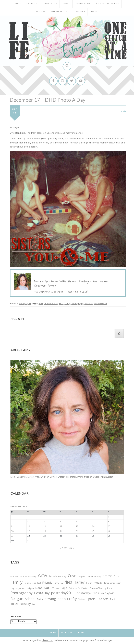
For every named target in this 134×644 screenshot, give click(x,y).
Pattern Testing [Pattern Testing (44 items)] (98, 589)
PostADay (89, 304)
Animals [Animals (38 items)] (53, 577)
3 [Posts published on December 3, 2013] (28, 522)
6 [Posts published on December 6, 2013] (76, 522)
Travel (94, 12)
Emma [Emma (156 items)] (107, 576)
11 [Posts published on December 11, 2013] (45, 527)
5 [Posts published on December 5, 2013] (60, 522)
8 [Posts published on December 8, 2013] (109, 522)
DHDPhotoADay (51, 304)
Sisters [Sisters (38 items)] (82, 600)
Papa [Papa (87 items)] (64, 588)
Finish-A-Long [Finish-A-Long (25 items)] (30, 583)
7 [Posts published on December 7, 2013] (93, 522)
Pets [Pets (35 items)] (109, 589)
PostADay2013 (100, 304)
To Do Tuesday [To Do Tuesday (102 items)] (21, 604)
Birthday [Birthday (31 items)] (62, 577)
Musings (41, 12)
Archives (16, 617)
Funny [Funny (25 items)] (56, 583)
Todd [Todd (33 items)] (112, 600)
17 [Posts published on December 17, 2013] (29, 531)
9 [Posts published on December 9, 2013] (12, 527)
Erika (61, 304)
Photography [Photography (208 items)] (22, 594)
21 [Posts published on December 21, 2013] (93, 531)
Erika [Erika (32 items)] (116, 577)
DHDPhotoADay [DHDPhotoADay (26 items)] (94, 577)
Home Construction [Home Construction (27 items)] (112, 583)
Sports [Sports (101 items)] (91, 599)
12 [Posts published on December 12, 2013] (61, 527)
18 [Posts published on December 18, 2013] (45, 531)
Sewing (66, 4)
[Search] (119, 333)
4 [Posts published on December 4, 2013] (44, 522)
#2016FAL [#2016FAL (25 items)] (15, 577)
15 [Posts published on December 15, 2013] (109, 527)
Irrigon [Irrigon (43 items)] (30, 589)
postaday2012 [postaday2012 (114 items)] (87, 594)
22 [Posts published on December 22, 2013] (109, 531)
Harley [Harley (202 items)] (79, 583)
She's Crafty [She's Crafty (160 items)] (67, 599)
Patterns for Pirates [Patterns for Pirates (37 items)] (79, 589)
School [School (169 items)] (30, 599)
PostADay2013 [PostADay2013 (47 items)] (106, 594)
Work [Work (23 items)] (34, 605)
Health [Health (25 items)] (89, 583)
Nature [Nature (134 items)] (49, 588)
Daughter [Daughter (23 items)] (82, 577)
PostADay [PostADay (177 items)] (42, 593)
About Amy (32, 4)
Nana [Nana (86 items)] (39, 588)
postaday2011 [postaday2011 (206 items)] (63, 594)
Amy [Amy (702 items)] (43, 576)
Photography (83, 4)
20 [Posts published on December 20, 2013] (77, 531)
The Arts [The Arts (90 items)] (103, 599)
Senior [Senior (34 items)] (40, 600)
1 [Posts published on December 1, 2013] (109, 517)
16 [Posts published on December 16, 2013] (12, 531)
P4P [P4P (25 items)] (58, 589)
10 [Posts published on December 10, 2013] (29, 527)
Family (68, 304)
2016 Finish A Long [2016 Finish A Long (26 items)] (28, 577)
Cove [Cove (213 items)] (72, 576)
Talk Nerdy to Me (60, 12)
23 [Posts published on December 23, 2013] (12, 536)
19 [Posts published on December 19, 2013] (61, 531)
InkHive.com (47, 641)
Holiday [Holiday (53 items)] (98, 583)
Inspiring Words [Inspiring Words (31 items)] (18, 589)
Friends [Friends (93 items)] (47, 583)
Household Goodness (108, 4)
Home (18, 4)
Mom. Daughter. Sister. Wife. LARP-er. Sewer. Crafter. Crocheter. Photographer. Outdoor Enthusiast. (62, 477)
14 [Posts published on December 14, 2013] (93, 527)
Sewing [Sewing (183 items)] (50, 599)
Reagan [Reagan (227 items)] (17, 599)
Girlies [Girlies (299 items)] (66, 583)
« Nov (63, 548)
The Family (80, 12)
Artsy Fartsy (50, 4)
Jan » (71, 548)
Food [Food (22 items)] (39, 583)
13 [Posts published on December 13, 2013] (77, 527)
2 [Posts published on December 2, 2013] (12, 522)
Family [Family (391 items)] (16, 583)
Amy (124, 112)
